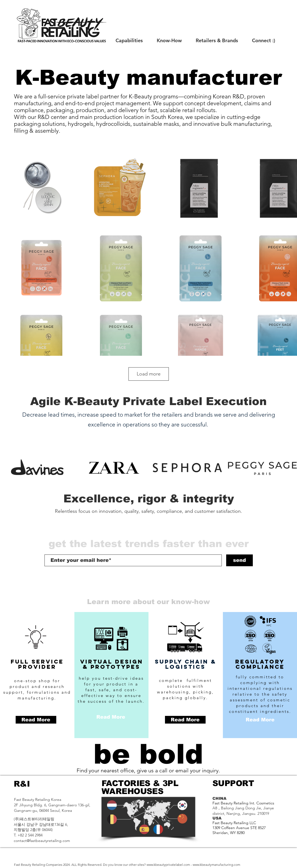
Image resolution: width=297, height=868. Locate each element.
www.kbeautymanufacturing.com (216, 865)
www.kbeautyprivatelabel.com (168, 865)
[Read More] (36, 720)
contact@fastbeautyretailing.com (42, 841)
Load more (149, 374)
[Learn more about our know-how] (148, 602)
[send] (239, 560)
